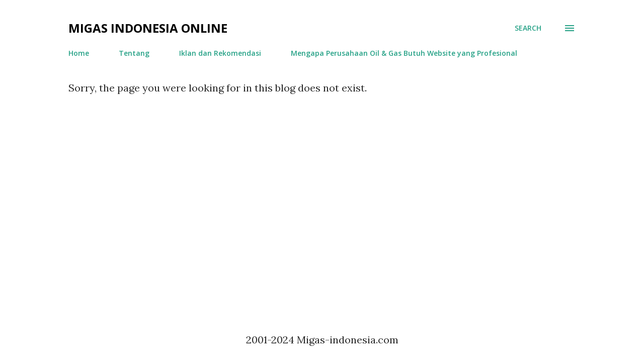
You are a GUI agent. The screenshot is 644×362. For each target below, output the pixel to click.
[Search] (528, 28)
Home (79, 53)
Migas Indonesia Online (148, 28)
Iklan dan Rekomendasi (220, 53)
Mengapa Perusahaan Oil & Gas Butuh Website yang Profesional (404, 53)
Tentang (134, 53)
